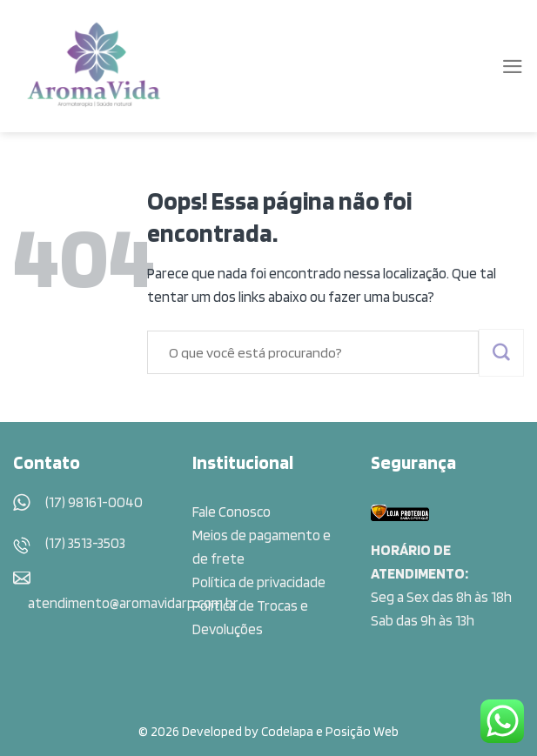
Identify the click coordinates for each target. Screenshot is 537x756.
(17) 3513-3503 (85, 543)
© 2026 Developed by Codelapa (226, 731)
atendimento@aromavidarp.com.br (133, 603)
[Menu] (513, 67)
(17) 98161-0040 (94, 502)
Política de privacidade (259, 582)
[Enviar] (502, 353)
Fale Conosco (232, 512)
